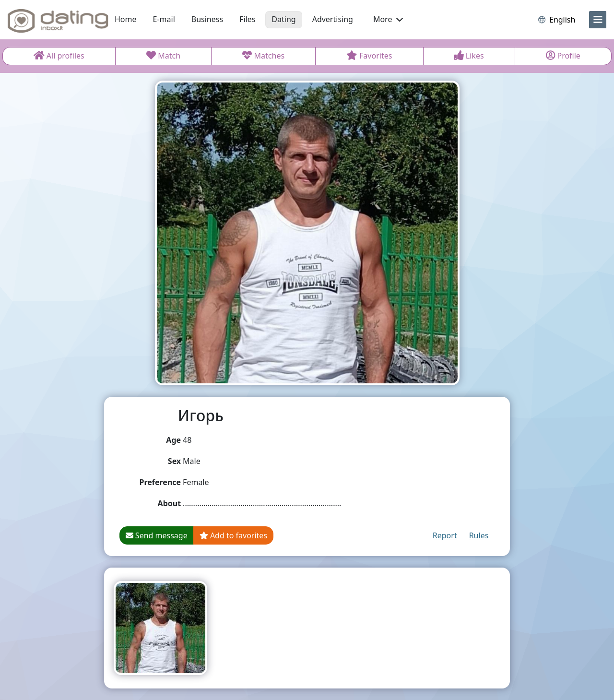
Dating (283, 19)
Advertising (333, 19)
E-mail (164, 19)
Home (126, 19)
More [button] (388, 19)
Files (247, 19)
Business (207, 19)
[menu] (598, 20)
